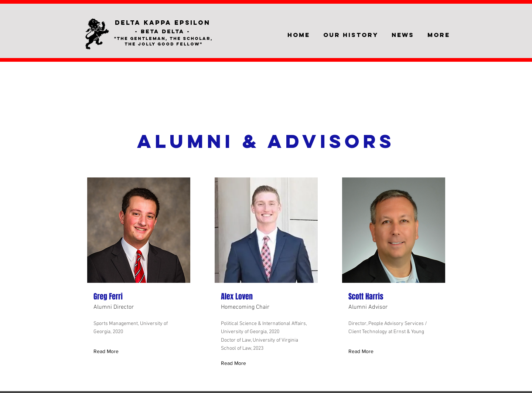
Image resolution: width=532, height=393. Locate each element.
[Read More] (108, 351)
